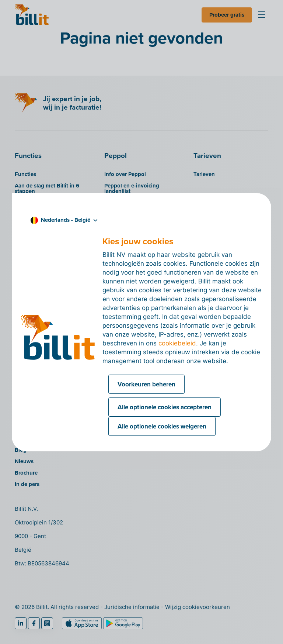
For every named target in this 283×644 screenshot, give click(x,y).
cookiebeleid (177, 343)
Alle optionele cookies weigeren (162, 426)
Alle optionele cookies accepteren (165, 407)
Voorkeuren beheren (146, 384)
